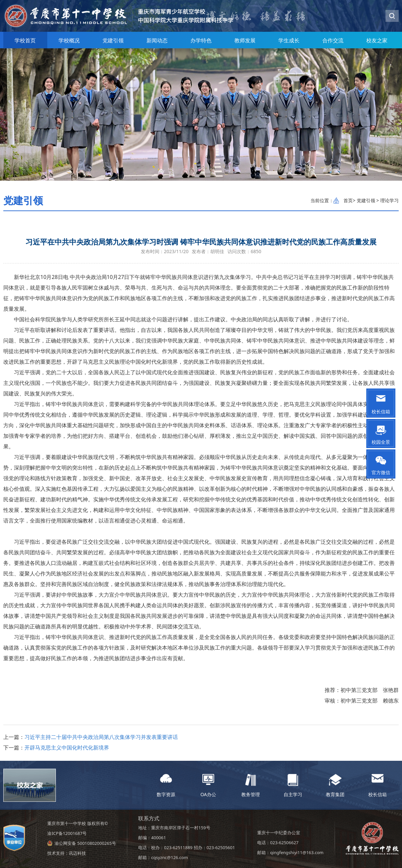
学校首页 (25, 40)
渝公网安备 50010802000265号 (85, 843)
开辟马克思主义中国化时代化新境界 (67, 748)
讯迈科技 (77, 853)
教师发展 (245, 40)
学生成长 (289, 40)
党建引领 (113, 40)
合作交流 (333, 40)
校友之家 (377, 40)
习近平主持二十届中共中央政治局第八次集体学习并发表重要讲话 (101, 737)
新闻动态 (157, 40)
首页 (348, 200)
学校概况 (69, 40)
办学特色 (201, 40)
